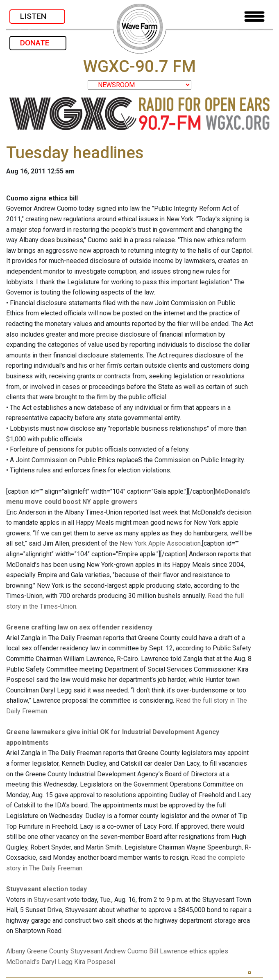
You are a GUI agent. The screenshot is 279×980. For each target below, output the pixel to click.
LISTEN (37, 16)
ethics (198, 951)
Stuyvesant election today (46, 889)
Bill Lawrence (168, 951)
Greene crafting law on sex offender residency (79, 627)
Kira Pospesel (95, 962)
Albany (16, 951)
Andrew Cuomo (126, 951)
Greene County (48, 951)
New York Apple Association (160, 543)
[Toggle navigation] (254, 17)
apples (218, 951)
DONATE (38, 43)
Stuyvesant (50, 900)
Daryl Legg (57, 962)
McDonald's (23, 962)
